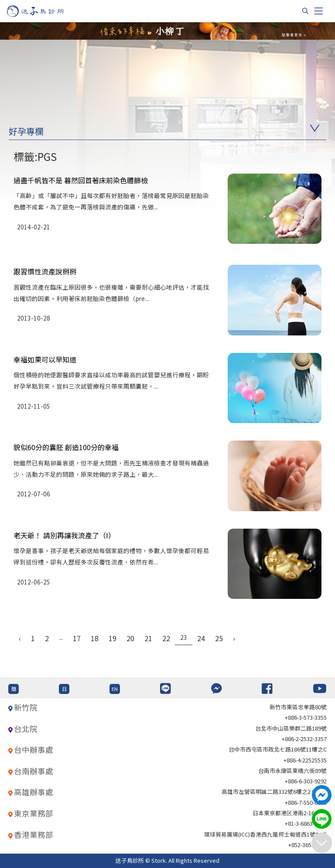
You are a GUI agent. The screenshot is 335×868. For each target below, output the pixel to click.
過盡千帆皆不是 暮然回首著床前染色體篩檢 (81, 180)
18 (95, 638)
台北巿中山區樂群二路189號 (291, 728)
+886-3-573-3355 (306, 717)
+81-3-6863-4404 (306, 823)
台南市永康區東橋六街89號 (292, 771)
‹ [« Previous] (20, 638)
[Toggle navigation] (318, 11)
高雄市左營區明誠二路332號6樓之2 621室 (274, 791)
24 (201, 638)
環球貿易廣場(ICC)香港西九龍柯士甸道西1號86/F (265, 834)
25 (219, 638)
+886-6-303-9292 (306, 781)
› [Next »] (234, 638)
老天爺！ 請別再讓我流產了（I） (64, 535)
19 (113, 638)
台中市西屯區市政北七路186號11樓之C (278, 749)
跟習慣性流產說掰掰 (45, 271)
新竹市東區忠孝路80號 (298, 707)
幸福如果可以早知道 (45, 359)
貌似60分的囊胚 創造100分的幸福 (66, 447)
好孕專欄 (26, 131)
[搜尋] (305, 11)
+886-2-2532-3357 (304, 739)
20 (130, 638)
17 (77, 638)
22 (166, 638)
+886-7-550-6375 (306, 802)
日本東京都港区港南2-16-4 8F (290, 813)
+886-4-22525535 (305, 760)
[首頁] (44, 11)
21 (148, 638)
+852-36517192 (308, 845)
